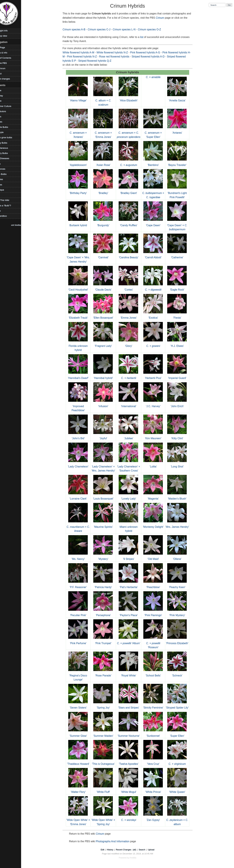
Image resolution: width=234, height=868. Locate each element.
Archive (5, 90)
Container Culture (10, 106)
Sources (5, 185)
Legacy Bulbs (8, 143)
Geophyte (6, 132)
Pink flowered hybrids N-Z (86, 56)
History (114, 850)
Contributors (7, 111)
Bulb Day (6, 96)
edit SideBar (23, 225)
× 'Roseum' (157, 643)
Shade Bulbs (8, 174)
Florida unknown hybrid (82, 346)
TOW (4, 195)
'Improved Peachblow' (82, 406)
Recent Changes (127, 850)
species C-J (103, 29)
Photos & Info (8, 53)
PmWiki (137, 858)
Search (146, 850)
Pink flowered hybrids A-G (149, 52)
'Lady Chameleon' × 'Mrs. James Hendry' (107, 466)
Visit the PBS (8, 63)
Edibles (5, 116)
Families (5, 122)
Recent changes (9, 79)
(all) (138, 850)
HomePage (7, 47)
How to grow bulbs (10, 137)
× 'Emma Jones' (107, 133)
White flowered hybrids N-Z (116, 52)
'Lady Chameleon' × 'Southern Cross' (132, 466)
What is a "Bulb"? (10, 205)
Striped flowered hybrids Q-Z (98, 61)
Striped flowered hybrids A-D (152, 56)
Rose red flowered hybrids (118, 56)
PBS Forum (7, 68)
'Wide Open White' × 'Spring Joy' (107, 820)
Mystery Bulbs (8, 153)
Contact (5, 74)
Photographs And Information (116, 841)
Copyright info (8, 31)
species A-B (78, 29)
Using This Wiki (9, 200)
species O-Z (153, 29)
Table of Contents (10, 58)
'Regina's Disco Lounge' (82, 675)
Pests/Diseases (9, 158)
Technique (6, 190)
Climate (5, 101)
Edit (106, 850)
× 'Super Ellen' (157, 133)
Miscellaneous (8, 148)
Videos (5, 211)
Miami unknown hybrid (132, 527)
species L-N (128, 29)
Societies (6, 179)
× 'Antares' (82, 133)
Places (5, 164)
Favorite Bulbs (8, 127)
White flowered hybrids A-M (82, 52)
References (7, 169)
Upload (155, 850)
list (145, 37)
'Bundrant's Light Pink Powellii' (181, 193)
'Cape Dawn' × (181, 225)
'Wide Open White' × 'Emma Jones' (82, 820)
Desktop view (8, 36)
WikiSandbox (8, 216)
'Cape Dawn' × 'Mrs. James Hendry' (82, 257)
